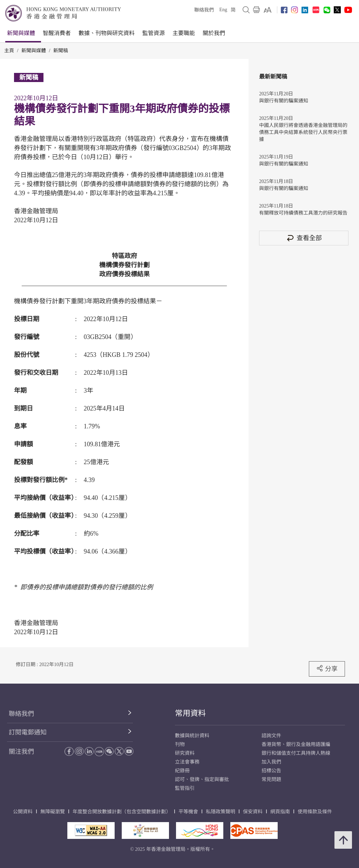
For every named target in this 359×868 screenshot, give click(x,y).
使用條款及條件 (315, 812)
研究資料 (185, 753)
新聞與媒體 (21, 33)
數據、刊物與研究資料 (107, 33)
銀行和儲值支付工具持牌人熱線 (296, 753)
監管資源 (154, 33)
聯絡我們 (204, 10)
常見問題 (271, 779)
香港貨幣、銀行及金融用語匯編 (296, 744)
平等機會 (188, 812)
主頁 (9, 51)
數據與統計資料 (192, 736)
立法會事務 (187, 762)
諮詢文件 (271, 736)
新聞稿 (61, 51)
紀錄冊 (182, 771)
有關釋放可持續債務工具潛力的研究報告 (303, 213)
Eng (223, 10)
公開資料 (23, 812)
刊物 (180, 744)
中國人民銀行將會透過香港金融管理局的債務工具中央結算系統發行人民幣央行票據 (303, 132)
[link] (268, 10)
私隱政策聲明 (221, 812)
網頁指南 (280, 812)
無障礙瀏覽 (53, 812)
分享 (327, 669)
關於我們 (214, 33)
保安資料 (253, 812)
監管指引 (185, 788)
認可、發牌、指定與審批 (202, 779)
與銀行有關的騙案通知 (284, 101)
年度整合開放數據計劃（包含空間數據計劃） (122, 812)
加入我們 (271, 762)
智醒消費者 (57, 33)
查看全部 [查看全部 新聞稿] (304, 238)
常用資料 (190, 713)
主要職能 (184, 33)
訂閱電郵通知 (28, 732)
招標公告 (271, 771)
